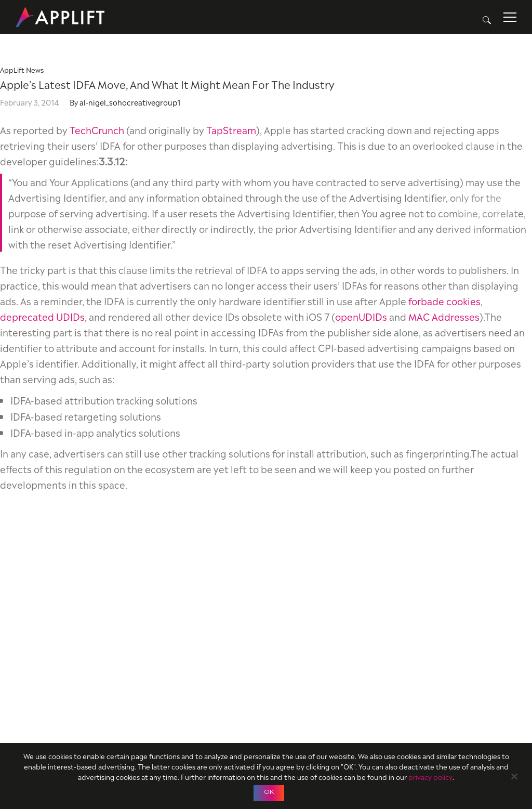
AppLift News (22, 69)
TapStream (231, 129)
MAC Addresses (444, 316)
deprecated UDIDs (42, 316)
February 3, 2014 (30, 102)
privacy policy (430, 777)
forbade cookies (444, 300)
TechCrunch (97, 129)
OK (269, 792)
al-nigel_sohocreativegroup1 (130, 102)
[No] (514, 775)
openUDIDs (361, 316)
